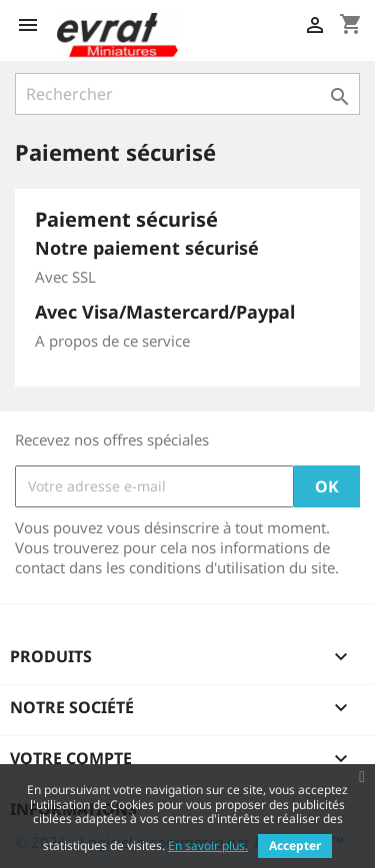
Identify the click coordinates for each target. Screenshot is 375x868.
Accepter (295, 846)
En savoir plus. (208, 846)
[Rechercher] (187, 94)
